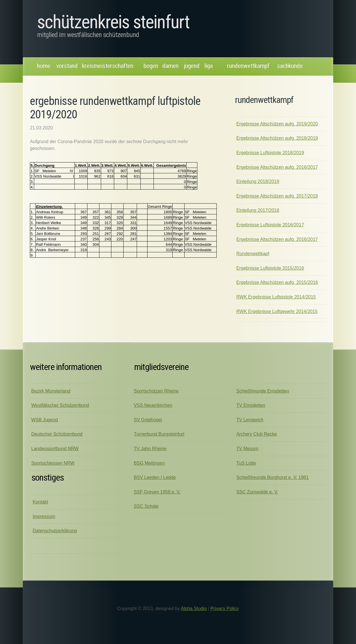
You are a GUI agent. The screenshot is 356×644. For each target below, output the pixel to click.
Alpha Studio (194, 609)
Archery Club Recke (257, 434)
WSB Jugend (45, 420)
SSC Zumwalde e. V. (257, 492)
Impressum (44, 516)
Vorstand (67, 66)
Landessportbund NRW (55, 449)
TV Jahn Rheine (150, 449)
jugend (192, 66)
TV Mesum (247, 449)
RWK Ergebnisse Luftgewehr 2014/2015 (277, 311)
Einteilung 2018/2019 (258, 181)
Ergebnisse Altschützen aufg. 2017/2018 (277, 196)
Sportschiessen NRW (53, 463)
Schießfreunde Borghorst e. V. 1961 (273, 477)
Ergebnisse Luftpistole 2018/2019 (270, 153)
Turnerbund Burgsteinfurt (159, 434)
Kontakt (40, 502)
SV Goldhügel (148, 420)
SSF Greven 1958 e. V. (157, 492)
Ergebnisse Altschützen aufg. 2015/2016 (277, 282)
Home (44, 66)
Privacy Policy (225, 609)
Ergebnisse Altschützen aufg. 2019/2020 (277, 124)
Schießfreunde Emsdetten (263, 391)
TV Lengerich (250, 420)
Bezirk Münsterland (51, 391)
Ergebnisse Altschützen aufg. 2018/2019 (277, 138)
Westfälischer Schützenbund (60, 405)
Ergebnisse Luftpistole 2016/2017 (270, 225)
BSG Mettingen (149, 463)
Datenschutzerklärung (55, 531)
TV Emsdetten (251, 405)
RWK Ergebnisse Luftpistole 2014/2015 (276, 297)
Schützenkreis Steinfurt (113, 22)
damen (170, 66)
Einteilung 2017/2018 (258, 210)
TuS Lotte (246, 463)
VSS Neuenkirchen (153, 405)
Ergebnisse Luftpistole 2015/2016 (270, 268)
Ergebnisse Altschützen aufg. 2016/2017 (277, 167)
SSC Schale (146, 506)
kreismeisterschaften (108, 66)
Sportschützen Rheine (156, 391)
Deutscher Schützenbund (57, 434)
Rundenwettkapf (253, 254)
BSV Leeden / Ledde (155, 477)
